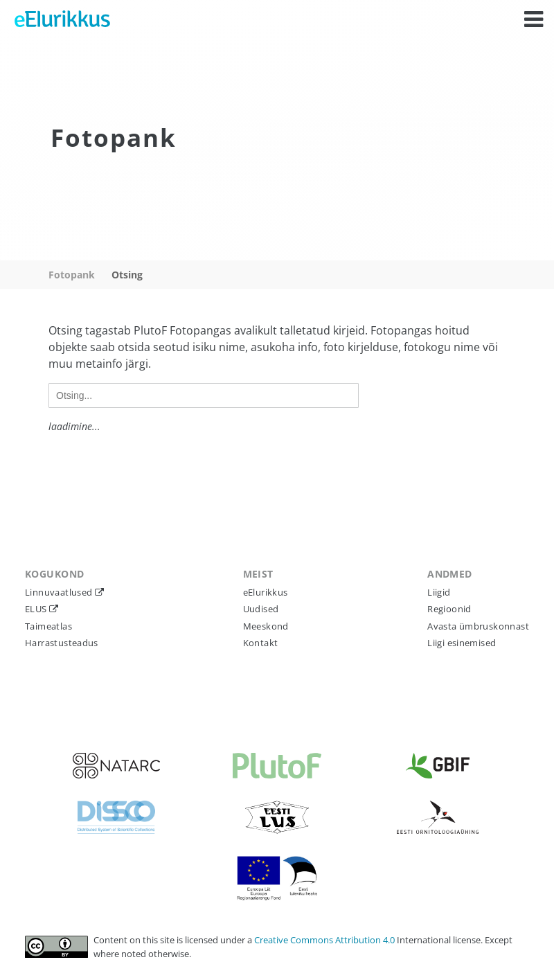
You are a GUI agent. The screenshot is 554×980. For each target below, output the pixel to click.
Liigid (439, 592)
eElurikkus (266, 592)
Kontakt (261, 643)
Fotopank (72, 275)
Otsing (127, 275)
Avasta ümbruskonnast (478, 626)
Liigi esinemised (462, 643)
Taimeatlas (48, 626)
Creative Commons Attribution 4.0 (325, 940)
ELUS (37, 609)
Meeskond (266, 626)
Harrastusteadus (62, 643)
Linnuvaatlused (60, 592)
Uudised (261, 609)
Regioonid (449, 609)
